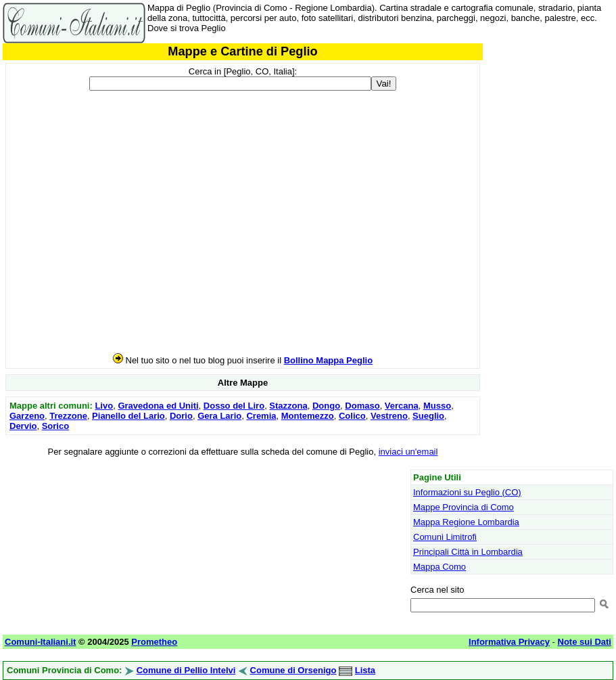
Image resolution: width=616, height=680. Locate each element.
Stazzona (288, 406)
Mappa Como (440, 567)
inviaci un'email (408, 452)
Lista (365, 670)
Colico (352, 416)
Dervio (23, 426)
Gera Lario (219, 416)
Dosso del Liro (234, 406)
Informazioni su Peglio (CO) (467, 492)
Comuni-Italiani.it (40, 642)
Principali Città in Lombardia (468, 552)
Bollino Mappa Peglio (328, 360)
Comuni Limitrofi (445, 537)
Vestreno (389, 416)
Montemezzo (308, 416)
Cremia (261, 416)
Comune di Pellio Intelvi (186, 670)
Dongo (326, 406)
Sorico (55, 426)
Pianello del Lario (128, 416)
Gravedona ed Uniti (158, 406)
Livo (104, 406)
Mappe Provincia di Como (464, 507)
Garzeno (27, 416)
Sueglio (428, 416)
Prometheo (154, 642)
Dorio (181, 416)
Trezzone (68, 416)
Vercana (402, 406)
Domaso (362, 406)
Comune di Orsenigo (293, 670)
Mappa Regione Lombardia (466, 522)
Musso (437, 406)
